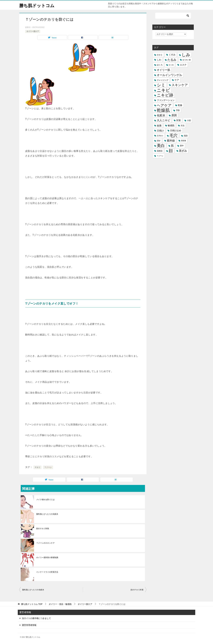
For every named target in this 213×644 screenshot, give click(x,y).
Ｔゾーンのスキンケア (45, 543)
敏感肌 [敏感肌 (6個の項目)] (171, 126)
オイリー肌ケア (33, 31)
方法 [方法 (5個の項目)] (183, 126)
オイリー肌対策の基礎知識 (47, 558)
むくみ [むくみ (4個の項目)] (171, 65)
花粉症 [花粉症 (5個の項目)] (160, 151)
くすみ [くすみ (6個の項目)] (172, 55)
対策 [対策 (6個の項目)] (179, 120)
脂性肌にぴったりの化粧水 (47, 514)
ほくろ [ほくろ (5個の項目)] (160, 65)
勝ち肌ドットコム (37, 5)
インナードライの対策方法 (47, 572)
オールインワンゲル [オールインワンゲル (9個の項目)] (169, 75)
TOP (32, 604)
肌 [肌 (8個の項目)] (172, 146)
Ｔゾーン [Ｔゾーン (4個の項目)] (160, 156)
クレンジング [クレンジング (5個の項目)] (163, 80)
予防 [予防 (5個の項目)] (178, 110)
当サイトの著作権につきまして (36, 618)
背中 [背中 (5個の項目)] (182, 146)
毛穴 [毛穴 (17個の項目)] (174, 136)
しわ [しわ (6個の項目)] (159, 60)
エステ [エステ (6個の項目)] (183, 65)
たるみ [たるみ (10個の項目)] (172, 60)
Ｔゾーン (48, 467)
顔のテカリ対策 (43, 529)
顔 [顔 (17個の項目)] (171, 151)
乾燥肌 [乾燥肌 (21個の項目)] (163, 110)
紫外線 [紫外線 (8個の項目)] (171, 141)
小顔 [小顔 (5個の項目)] (189, 120)
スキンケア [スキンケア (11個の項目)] (180, 85)
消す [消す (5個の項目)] (159, 141)
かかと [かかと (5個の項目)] (160, 55)
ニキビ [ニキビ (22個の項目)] (163, 90)
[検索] (173, 16)
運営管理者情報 (29, 625)
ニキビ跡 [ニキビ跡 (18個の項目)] (165, 95)
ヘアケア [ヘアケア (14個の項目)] (164, 105)
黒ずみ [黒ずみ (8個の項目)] (183, 151)
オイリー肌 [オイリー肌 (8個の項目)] (163, 70)
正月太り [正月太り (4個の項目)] (160, 136)
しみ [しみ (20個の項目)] (186, 55)
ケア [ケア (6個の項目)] (177, 80)
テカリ (37, 467)
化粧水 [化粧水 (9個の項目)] (161, 115)
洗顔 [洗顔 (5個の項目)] (186, 136)
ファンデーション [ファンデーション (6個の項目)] (166, 100)
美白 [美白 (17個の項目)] (161, 146)
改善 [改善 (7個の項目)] (159, 126)
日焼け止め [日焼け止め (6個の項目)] (176, 131)
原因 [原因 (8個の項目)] (174, 115)
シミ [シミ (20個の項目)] (161, 85)
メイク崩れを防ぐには (45, 500)
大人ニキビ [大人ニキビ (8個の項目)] (163, 120)
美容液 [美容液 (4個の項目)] (183, 141)
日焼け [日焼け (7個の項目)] (160, 131)
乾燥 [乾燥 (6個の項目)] (180, 105)
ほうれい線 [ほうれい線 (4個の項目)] (187, 60)
